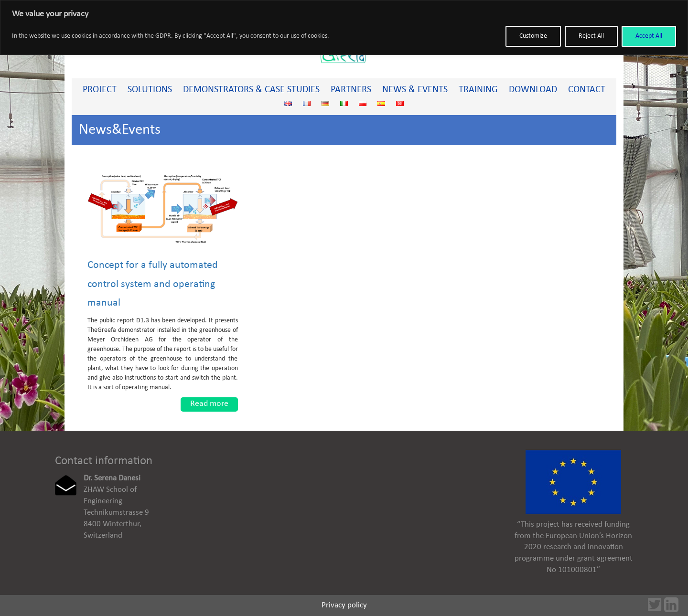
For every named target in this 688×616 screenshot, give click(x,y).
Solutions (150, 90)
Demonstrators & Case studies (251, 90)
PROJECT (100, 90)
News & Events (415, 90)
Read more (209, 404)
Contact (587, 90)
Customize (533, 36)
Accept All (649, 36)
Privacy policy (344, 605)
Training (478, 90)
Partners (351, 90)
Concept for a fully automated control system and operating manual (153, 284)
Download (533, 90)
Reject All (591, 36)
